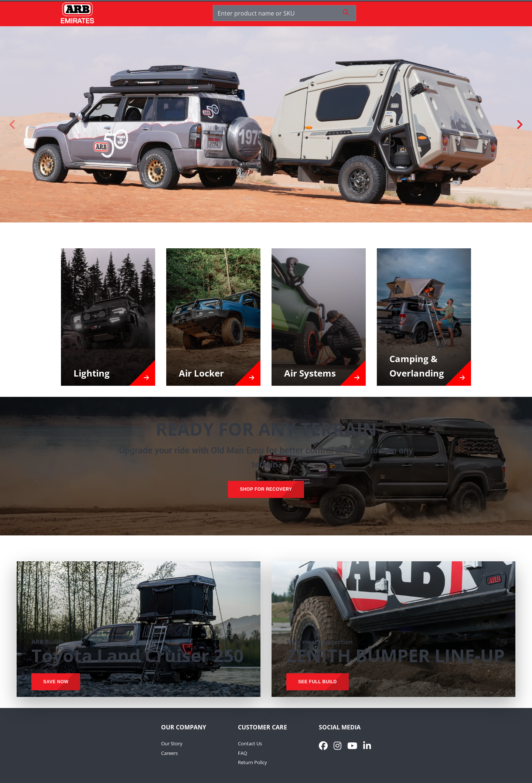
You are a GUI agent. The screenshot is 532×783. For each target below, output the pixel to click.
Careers (169, 753)
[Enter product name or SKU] (277, 13)
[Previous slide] (13, 124)
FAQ (243, 753)
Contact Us (250, 743)
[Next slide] (519, 124)
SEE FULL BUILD (318, 682)
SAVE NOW (56, 682)
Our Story (172, 743)
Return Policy (253, 762)
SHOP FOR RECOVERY (266, 489)
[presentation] (266, 391)
